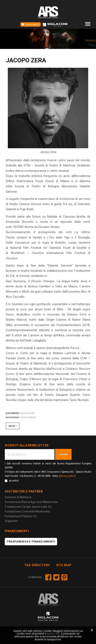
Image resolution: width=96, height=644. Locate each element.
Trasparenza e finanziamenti (31, 541)
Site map (64, 565)
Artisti (12, 426)
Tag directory (37, 565)
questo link (53, 634)
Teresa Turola (28, 413)
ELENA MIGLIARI (28, 417)
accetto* (12, 481)
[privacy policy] (67, 476)
